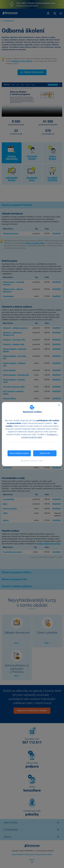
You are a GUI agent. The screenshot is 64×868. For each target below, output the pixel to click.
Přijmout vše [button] (45, 453)
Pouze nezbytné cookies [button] (19, 453)
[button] (32, 461)
